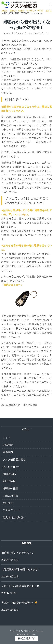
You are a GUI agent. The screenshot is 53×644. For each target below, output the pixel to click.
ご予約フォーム (12, 510)
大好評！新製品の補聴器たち (19, 603)
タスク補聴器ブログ (38, 33)
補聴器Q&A (9, 474)
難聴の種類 (9, 481)
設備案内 (8, 452)
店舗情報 (8, 445)
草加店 (40, 11)
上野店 (4, 11)
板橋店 (13, 11)
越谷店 (49, 11)
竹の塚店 (31, 11)
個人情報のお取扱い (14, 518)
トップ (7, 438)
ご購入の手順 (10, 496)
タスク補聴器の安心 (14, 460)
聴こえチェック (12, 467)
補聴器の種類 (10, 488)
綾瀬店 (21, 11)
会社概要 (8, 503)
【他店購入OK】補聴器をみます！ (21, 569)
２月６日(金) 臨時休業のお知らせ (20, 586)
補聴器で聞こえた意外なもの (18, 553)
